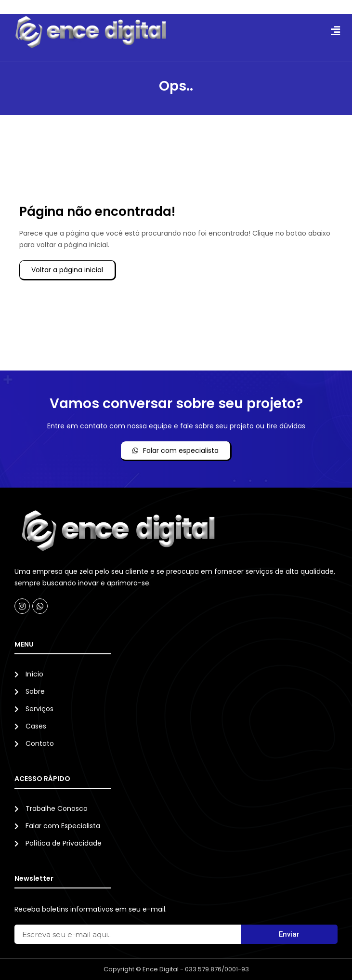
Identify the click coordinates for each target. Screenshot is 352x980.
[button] (335, 31)
